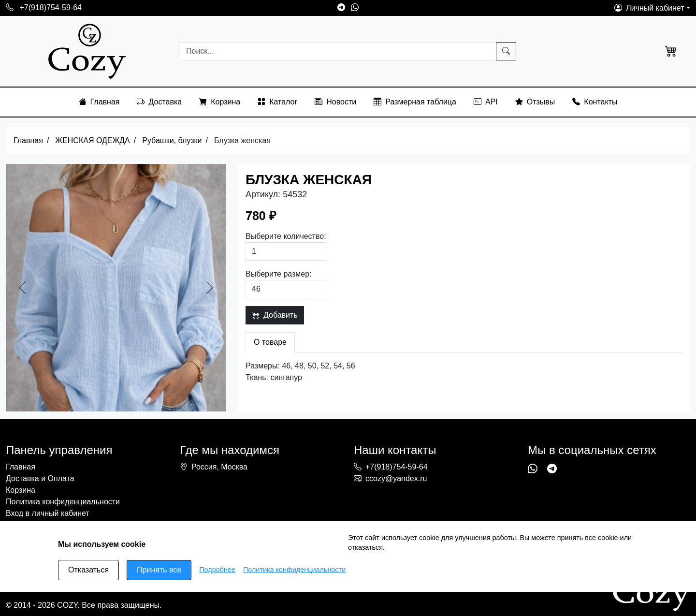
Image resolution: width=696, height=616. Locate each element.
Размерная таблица (415, 102)
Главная (99, 102)
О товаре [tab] (270, 342)
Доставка (159, 102)
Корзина (220, 102)
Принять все (159, 570)
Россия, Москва (219, 467)
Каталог (277, 102)
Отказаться (88, 570)
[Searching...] (338, 51)
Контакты (595, 102)
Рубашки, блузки (172, 140)
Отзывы (535, 102)
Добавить (275, 315)
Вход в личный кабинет (48, 513)
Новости (335, 102)
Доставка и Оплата (40, 478)
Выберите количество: (286, 236)
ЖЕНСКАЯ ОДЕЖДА (92, 140)
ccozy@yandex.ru (390, 478)
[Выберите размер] (286, 289)
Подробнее (217, 570)
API (486, 102)
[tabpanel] (464, 372)
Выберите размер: (279, 274)
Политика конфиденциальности (63, 502)
